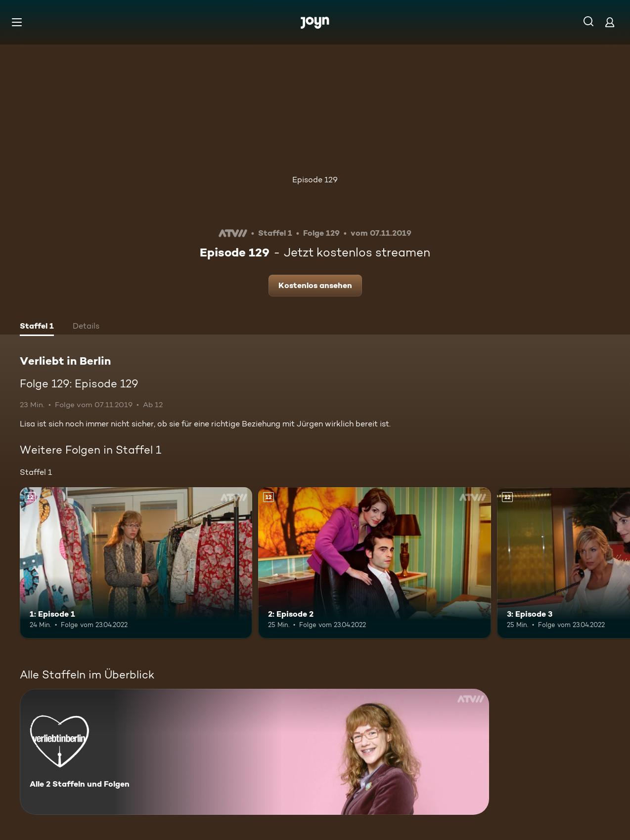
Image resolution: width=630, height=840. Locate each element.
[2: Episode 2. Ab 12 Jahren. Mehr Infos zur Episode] (374, 563)
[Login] (610, 22)
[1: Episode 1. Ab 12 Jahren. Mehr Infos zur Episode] (136, 563)
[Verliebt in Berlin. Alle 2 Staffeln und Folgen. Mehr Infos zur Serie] (254, 752)
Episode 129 (315, 180)
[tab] (37, 327)
